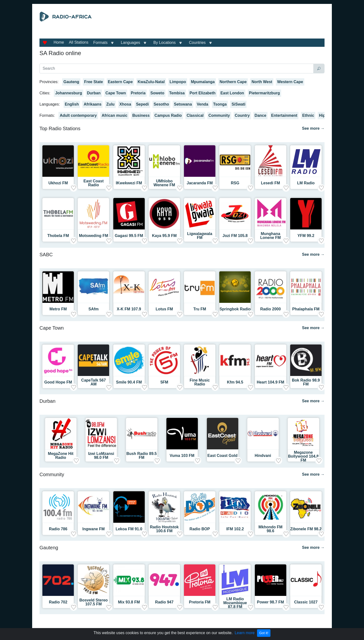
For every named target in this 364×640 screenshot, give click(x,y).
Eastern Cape (120, 82)
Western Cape (290, 82)
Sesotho (161, 104)
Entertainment (284, 115)
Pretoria (138, 93)
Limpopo (178, 82)
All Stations (79, 42)
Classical (195, 115)
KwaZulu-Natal (151, 82)
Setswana (183, 104)
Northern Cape (233, 82)
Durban (94, 93)
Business (141, 115)
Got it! (264, 633)
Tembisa (177, 93)
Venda (203, 104)
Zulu (110, 104)
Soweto (157, 93)
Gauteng (71, 82)
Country (242, 115)
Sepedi (142, 104)
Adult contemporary (78, 115)
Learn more (245, 633)
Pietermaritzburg (264, 93)
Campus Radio (168, 115)
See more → (313, 128)
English (72, 104)
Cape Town (116, 93)
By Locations (165, 43)
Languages (130, 43)
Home (59, 42)
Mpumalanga (203, 82)
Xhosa (125, 104)
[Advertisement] (227, 24)
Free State (93, 82)
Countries (197, 43)
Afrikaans (92, 104)
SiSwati (238, 104)
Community (219, 115)
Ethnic (308, 115)
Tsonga (220, 104)
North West (262, 82)
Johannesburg (68, 93)
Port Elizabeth (203, 93)
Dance (260, 115)
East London (232, 93)
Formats (101, 43)
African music (115, 115)
